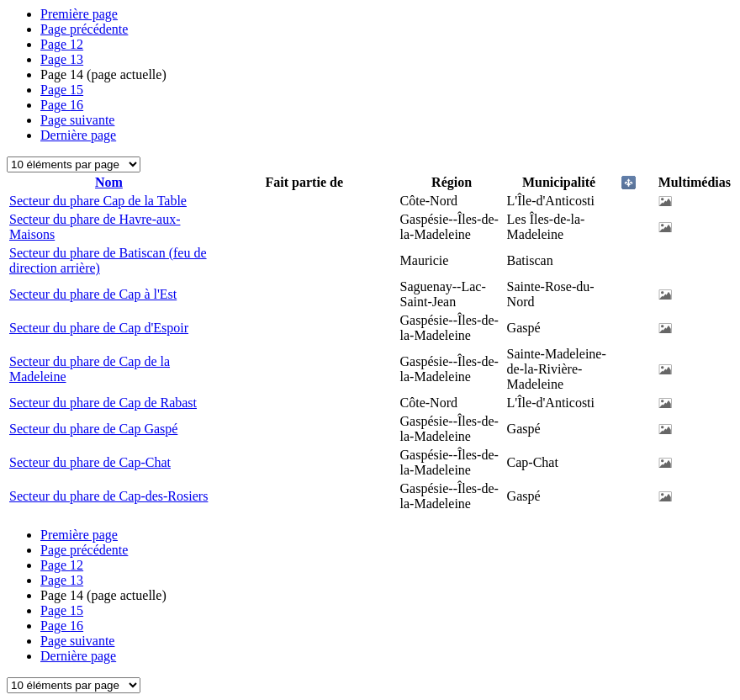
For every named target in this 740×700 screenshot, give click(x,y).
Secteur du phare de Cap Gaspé (93, 429)
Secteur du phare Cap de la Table (98, 201)
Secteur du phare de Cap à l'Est (93, 294)
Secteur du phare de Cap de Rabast (103, 403)
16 (62, 105)
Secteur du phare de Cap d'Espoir (99, 328)
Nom (109, 182)
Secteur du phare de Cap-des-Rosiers (108, 496)
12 (62, 44)
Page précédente (84, 29)
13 (62, 59)
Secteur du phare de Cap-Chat (90, 462)
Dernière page (78, 135)
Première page (79, 14)
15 (62, 90)
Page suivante (77, 120)
